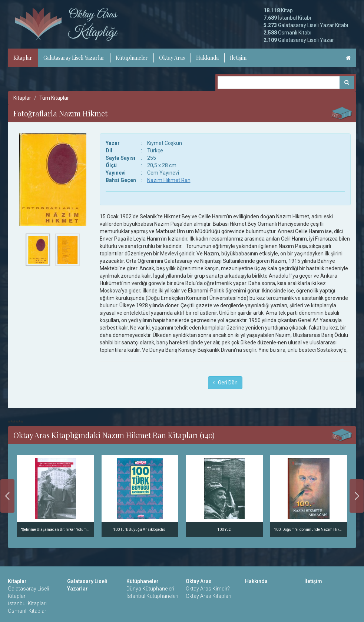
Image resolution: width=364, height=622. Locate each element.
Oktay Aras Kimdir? (208, 589)
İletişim (238, 58)
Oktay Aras (172, 58)
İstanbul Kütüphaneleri (152, 596)
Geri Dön (225, 383)
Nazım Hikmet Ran (169, 180)
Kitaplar (23, 58)
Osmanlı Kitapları (28, 611)
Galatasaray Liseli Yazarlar (74, 58)
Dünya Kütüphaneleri (150, 589)
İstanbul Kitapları (27, 603)
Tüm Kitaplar (54, 98)
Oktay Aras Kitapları (209, 596)
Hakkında (207, 58)
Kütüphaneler (132, 58)
